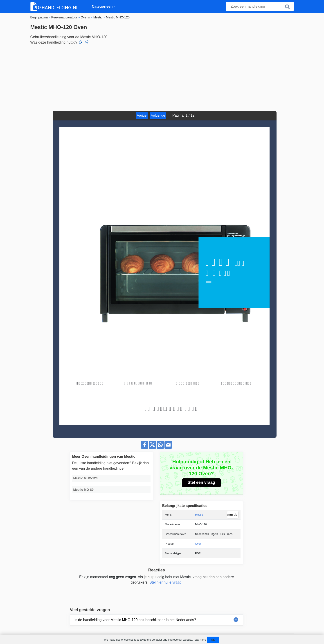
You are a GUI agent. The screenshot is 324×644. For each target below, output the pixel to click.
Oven (198, 544)
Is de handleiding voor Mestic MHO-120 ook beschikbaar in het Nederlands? (135, 620)
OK (213, 640)
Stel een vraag (201, 482)
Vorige (142, 115)
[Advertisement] (162, 77)
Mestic (199, 515)
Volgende (158, 115)
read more (200, 640)
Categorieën (102, 6)
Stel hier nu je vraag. (166, 582)
